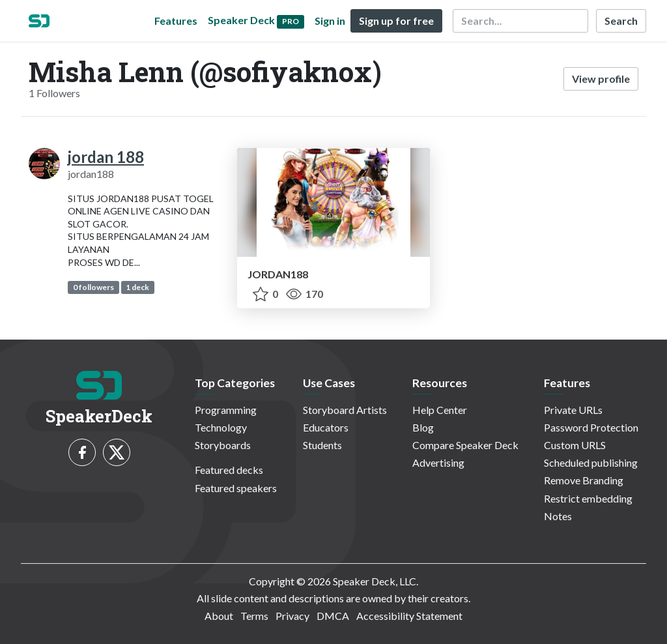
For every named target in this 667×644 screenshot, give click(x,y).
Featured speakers (236, 488)
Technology (221, 427)
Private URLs (573, 410)
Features (176, 21)
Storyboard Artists (345, 410)
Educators (326, 427)
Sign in (330, 21)
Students (322, 445)
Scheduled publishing (591, 462)
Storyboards (223, 445)
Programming (226, 410)
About (219, 616)
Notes (558, 516)
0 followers (93, 287)
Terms (254, 616)
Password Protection (591, 427)
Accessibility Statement (409, 616)
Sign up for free (396, 21)
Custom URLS (575, 445)
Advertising (438, 462)
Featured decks (229, 470)
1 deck (137, 287)
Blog (423, 427)
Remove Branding (584, 480)
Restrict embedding (588, 498)
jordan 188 (106, 157)
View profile (601, 79)
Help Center (440, 410)
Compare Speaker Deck (465, 445)
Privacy (292, 616)
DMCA (333, 616)
